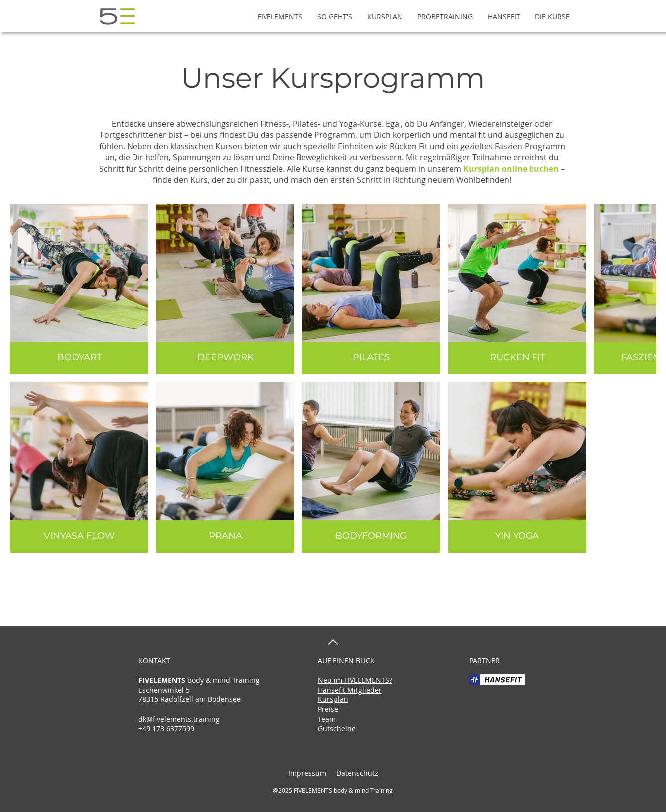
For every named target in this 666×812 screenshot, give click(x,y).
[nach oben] (333, 642)
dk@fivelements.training (179, 719)
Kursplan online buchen (511, 169)
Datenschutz (356, 773)
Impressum (307, 773)
